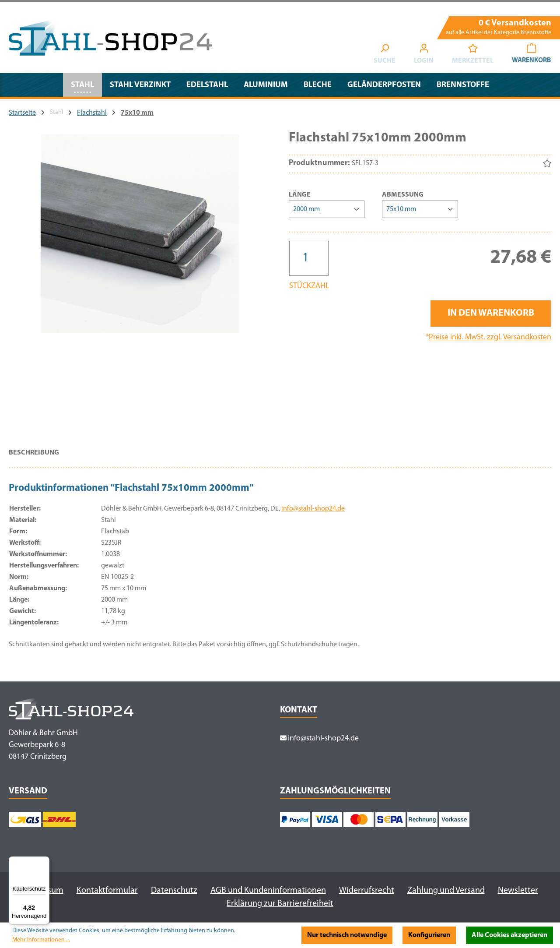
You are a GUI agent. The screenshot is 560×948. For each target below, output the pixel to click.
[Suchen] (383, 55)
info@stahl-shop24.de (313, 509)
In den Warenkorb (491, 313)
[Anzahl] (309, 258)
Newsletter (518, 891)
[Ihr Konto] (422, 55)
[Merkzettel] (471, 55)
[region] (140, 283)
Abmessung (403, 194)
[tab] (34, 457)
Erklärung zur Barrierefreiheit (280, 904)
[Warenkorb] (531, 55)
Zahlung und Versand (446, 891)
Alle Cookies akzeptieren (509, 935)
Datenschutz (174, 891)
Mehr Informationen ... (41, 940)
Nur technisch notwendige (347, 935)
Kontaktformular (107, 891)
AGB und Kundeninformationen (268, 891)
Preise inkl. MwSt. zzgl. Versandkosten (490, 337)
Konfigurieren (429, 935)
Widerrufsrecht (367, 891)
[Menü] (44, 862)
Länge (300, 194)
